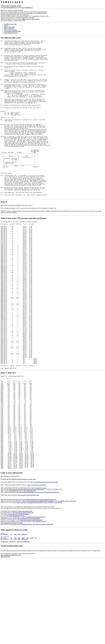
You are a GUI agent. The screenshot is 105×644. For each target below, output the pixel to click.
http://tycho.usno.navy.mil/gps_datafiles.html (41, 603)
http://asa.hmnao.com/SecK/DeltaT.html (28, 574)
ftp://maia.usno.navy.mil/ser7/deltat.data (18, 593)
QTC (45, 13)
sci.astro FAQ (40, 12)
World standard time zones (11, 33)
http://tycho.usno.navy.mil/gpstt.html (20, 603)
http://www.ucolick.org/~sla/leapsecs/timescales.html (44, 561)
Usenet (15, 12)
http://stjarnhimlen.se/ (27, 7)
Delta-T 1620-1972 (9, 28)
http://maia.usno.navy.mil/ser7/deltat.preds (31, 599)
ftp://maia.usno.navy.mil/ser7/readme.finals (29, 597)
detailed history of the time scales (31, 19)
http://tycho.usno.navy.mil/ (25, 590)
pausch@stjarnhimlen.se (10, 7)
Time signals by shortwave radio (12, 31)
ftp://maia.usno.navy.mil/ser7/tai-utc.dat (23, 591)
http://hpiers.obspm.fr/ (30, 570)
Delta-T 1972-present (9, 27)
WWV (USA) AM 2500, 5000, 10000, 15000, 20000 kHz (19, 618)
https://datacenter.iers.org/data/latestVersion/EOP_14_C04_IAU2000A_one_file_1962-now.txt (52, 580)
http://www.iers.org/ (41, 567)
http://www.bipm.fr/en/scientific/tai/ (37, 564)
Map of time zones (5, 637)
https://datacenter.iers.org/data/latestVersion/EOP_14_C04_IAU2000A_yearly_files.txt (39, 581)
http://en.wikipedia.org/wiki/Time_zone (11, 635)
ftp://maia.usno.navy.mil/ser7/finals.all (35, 596)
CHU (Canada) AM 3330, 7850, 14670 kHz (14, 619)
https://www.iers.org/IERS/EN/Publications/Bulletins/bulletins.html (27, 568)
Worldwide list (4, 622)
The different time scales (10, 24)
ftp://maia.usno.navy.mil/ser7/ (17, 594)
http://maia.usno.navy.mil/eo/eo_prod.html (12, 602)
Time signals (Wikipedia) (23, 622)
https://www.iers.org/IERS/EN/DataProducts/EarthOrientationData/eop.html (36, 578)
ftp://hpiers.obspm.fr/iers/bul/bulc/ (25, 571)
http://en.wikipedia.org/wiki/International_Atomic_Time (21, 558)
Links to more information (11, 30)
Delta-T (6, 26)
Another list (12, 622)
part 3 (45, 12)
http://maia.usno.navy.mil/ (39, 600)
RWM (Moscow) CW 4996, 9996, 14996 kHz (14, 614)
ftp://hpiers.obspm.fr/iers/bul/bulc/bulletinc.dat (47, 571)
